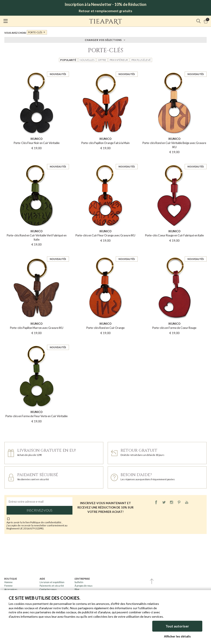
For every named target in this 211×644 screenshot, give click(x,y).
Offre (102, 60)
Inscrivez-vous (39, 510)
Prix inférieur (119, 60)
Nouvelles (87, 60)
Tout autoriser (177, 626)
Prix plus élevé (141, 60)
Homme (8, 582)
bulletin (79, 582)
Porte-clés (35, 32)
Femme (8, 586)
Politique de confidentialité (46, 522)
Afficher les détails (177, 636)
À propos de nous (84, 586)
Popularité (68, 60)
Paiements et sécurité (52, 586)
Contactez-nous (48, 589)
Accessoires (11, 589)
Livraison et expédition (52, 582)
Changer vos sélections (103, 40)
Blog (77, 589)
